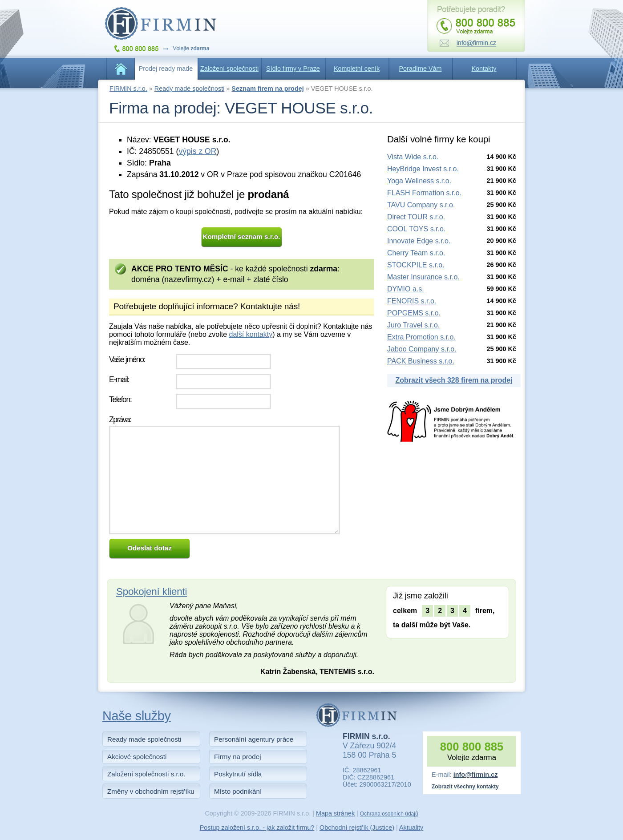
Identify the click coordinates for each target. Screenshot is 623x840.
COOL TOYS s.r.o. (416, 229)
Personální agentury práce (254, 739)
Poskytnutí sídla (238, 774)
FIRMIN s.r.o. (128, 89)
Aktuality (411, 828)
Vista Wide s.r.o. (413, 157)
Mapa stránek (335, 813)
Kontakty (484, 69)
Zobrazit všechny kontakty (465, 787)
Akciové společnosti (137, 757)
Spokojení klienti (152, 592)
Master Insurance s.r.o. (423, 277)
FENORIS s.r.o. (412, 301)
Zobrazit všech (454, 380)
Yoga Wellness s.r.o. (419, 181)
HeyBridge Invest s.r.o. (423, 169)
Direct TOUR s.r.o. (416, 217)
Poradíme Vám (421, 69)
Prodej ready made (166, 69)
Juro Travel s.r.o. (413, 325)
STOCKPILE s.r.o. (416, 265)
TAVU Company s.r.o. (421, 205)
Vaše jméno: (127, 359)
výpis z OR (197, 151)
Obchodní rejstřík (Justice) (357, 828)
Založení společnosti (229, 69)
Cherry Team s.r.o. (416, 253)
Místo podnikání (238, 791)
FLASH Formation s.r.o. (424, 193)
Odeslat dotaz (150, 548)
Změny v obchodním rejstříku (151, 791)
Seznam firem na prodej (267, 89)
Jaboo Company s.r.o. (422, 349)
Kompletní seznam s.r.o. (242, 236)
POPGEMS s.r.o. (414, 313)
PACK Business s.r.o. (421, 361)
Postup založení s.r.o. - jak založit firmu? (257, 828)
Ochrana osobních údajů (389, 814)
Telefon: (120, 400)
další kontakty (251, 334)
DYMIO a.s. (406, 289)
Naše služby (137, 716)
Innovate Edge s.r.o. (419, 241)
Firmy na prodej (238, 757)
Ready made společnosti (190, 89)
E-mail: (119, 380)
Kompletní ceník (357, 69)
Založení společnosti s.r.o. (146, 774)
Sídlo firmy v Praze (293, 69)
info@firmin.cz (476, 775)
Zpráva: (120, 420)
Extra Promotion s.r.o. (421, 337)
